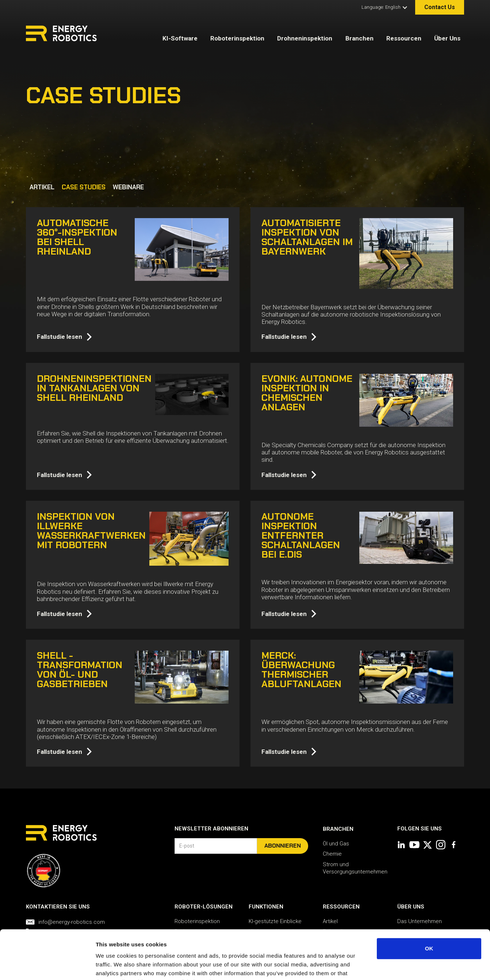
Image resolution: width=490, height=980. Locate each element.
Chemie (332, 854)
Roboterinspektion (237, 38)
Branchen (359, 38)
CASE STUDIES (84, 187)
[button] (383, 7)
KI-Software (180, 38)
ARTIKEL (42, 187)
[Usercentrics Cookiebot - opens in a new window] (47, 966)
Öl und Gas (336, 844)
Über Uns (447, 38)
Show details (383, 966)
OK (429, 902)
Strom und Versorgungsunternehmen (355, 868)
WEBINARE (128, 187)
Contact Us (440, 7)
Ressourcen (404, 38)
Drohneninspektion (305, 38)
